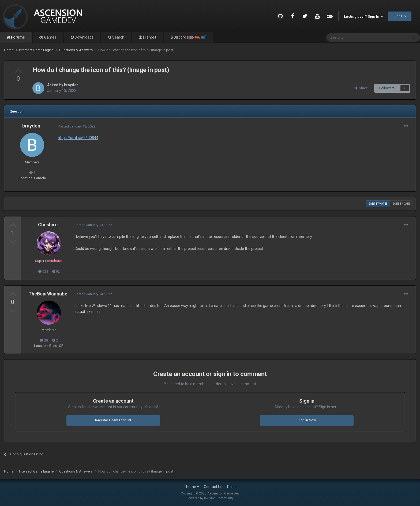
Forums (18, 37)
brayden (71, 85)
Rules (232, 487)
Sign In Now (307, 420)
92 (56, 271)
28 (44, 340)
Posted (77, 126)
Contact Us (213, 487)
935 (43, 271)
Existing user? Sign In (363, 16)
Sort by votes (378, 204)
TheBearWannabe (48, 294)
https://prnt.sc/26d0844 (78, 138)
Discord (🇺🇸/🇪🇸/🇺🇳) (190, 37)
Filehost (149, 37)
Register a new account (113, 420)
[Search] (355, 38)
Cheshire (48, 225)
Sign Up (400, 16)
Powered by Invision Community (210, 498)
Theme (191, 487)
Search (118, 37)
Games (50, 37)
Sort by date (401, 204)
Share (361, 88)
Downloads (84, 37)
